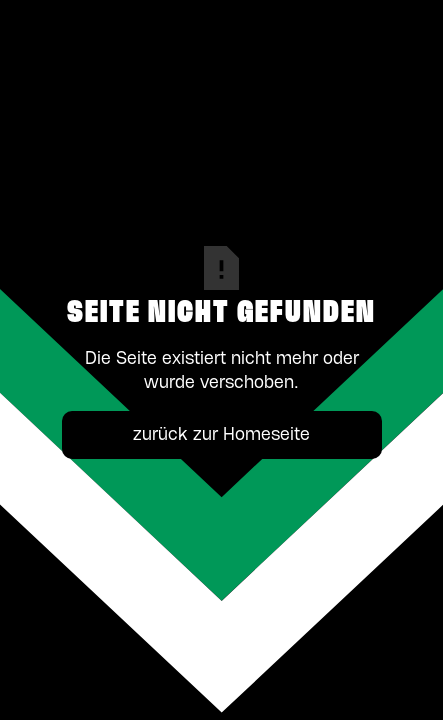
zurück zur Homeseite (221, 435)
